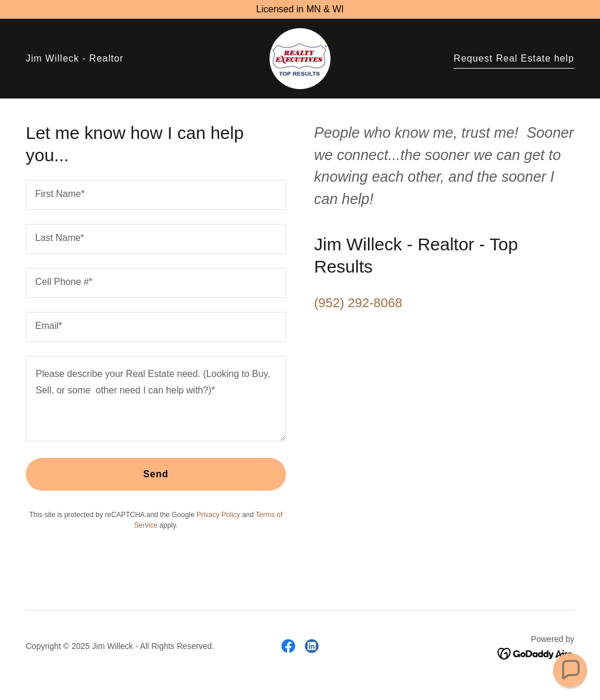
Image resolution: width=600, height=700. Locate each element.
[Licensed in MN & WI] (300, 9)
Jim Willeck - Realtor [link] (75, 58)
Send (156, 474)
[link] (300, 58)
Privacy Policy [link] (218, 515)
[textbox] (156, 195)
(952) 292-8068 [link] (358, 303)
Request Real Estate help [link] (514, 58)
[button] (570, 670)
